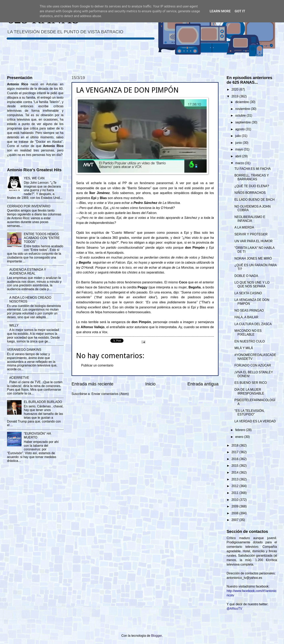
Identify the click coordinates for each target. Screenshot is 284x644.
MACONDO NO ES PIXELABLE (248, 333)
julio (238, 136)
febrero (241, 430)
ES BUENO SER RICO (251, 383)
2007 (235, 520)
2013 (235, 479)
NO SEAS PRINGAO (249, 311)
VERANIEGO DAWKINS (24, 350)
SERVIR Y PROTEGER (251, 234)
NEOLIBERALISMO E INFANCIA (250, 219)
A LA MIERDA (244, 227)
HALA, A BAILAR (246, 317)
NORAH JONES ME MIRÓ (253, 258)
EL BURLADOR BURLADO (43, 402)
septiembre (244, 122)
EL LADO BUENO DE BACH (254, 200)
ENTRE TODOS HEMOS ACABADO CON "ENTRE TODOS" (42, 238)
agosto (240, 129)
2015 (235, 466)
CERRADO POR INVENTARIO (29, 206)
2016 (235, 459)
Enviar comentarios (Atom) (110, 394)
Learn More (220, 11)
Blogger (156, 636)
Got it (240, 11)
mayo (240, 149)
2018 (235, 445)
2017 (235, 452)
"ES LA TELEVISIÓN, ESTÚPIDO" (249, 413)
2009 (235, 506)
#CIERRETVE (19, 378)
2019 (235, 96)
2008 (235, 513)
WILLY (14, 325)
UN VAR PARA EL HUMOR (253, 241)
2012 (235, 486)
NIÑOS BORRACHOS (250, 193)
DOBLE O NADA (246, 276)
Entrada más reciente (92, 384)
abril (239, 156)
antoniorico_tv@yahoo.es (244, 578)
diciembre (243, 102)
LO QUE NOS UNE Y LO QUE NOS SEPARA (252, 284)
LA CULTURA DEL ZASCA (253, 324)
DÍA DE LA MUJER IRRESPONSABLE (249, 391)
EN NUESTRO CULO (250, 341)
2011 (235, 493)
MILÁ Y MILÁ (244, 348)
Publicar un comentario (97, 365)
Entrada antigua (203, 384)
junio (239, 143)
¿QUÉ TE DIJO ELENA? (252, 186)
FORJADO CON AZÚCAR (253, 365)
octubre (241, 115)
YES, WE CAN (34, 178)
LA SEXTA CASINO (248, 293)
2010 (235, 500)
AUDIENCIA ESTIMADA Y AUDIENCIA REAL (28, 271)
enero (240, 437)
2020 (235, 89)
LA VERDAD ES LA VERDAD (255, 421)
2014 (235, 472)
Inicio (150, 384)
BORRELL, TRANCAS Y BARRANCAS (252, 177)
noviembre (243, 109)
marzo (240, 163)
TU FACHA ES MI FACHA (253, 169)
